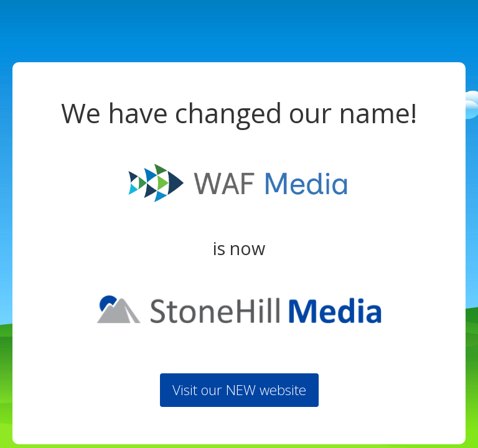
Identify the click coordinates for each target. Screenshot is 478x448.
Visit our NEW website (239, 390)
